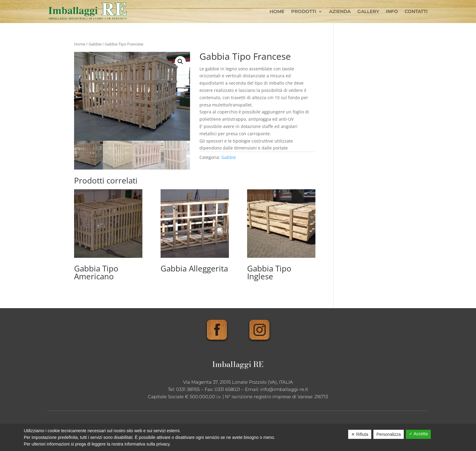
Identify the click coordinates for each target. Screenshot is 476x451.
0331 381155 (188, 389)
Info (392, 11)
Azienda (340, 11)
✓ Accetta (418, 434)
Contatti (416, 11)
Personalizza (389, 434)
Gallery (368, 11)
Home (277, 11)
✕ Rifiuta (360, 434)
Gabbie (95, 44)
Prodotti (304, 11)
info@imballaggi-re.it (284, 389)
